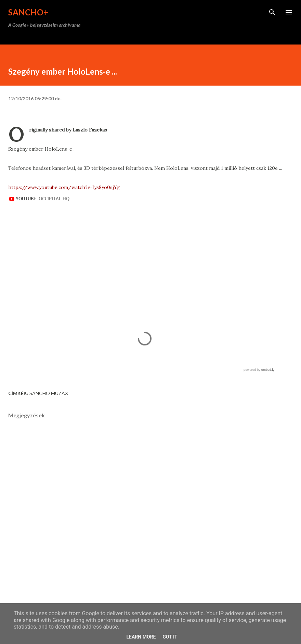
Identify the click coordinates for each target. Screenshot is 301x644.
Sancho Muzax (49, 393)
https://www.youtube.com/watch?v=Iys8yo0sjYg (64, 187)
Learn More (141, 637)
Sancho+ (28, 12)
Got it (170, 637)
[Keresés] (272, 12)
